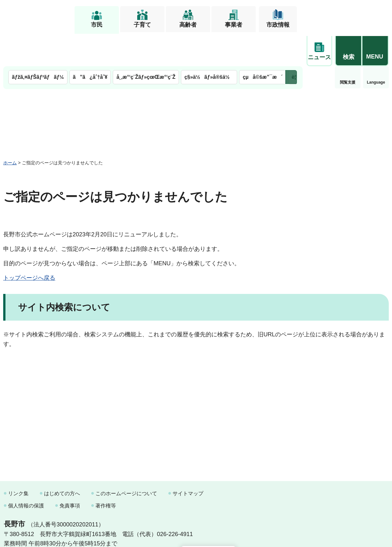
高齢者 (188, 25)
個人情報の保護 (26, 473)
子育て (142, 25)
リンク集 (18, 461)
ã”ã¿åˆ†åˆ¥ (90, 44)
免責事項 (70, 473)
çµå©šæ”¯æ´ (263, 44)
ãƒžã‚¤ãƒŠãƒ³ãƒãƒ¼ (38, 44)
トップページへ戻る (29, 245)
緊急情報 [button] (376, 48)
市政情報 (278, 25)
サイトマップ (188, 461)
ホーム (10, 130)
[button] (348, 15)
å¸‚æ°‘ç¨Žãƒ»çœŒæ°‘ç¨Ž (146, 44)
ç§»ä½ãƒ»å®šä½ (209, 44)
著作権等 (106, 473)
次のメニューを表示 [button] (291, 44)
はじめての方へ (62, 461)
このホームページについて (126, 461)
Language (348, 50)
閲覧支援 (319, 50)
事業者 (234, 25)
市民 (97, 25)
